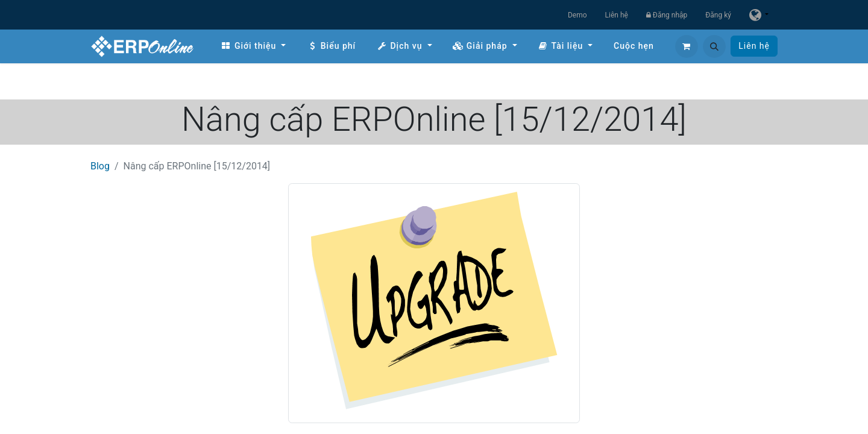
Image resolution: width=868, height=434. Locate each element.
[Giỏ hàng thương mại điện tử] (687, 46)
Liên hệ (617, 15)
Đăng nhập (667, 15)
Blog (100, 166)
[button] (714, 46)
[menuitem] (253, 46)
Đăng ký (718, 15)
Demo (577, 15)
